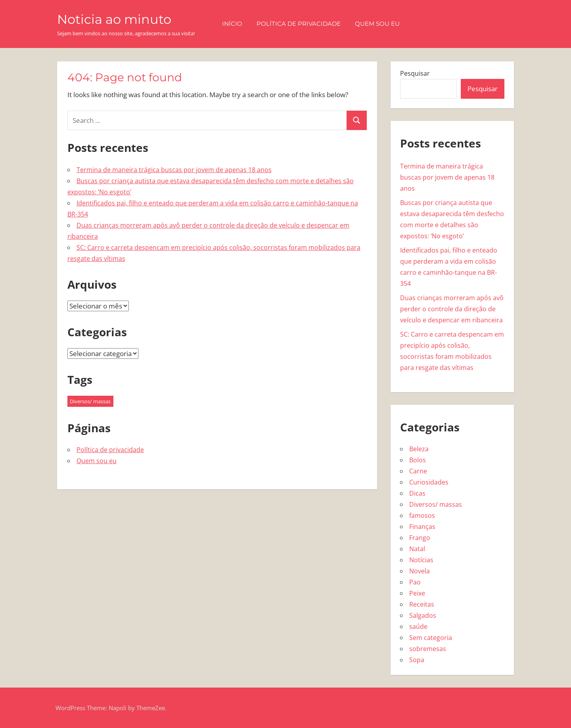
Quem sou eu (377, 24)
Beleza (419, 449)
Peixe (417, 593)
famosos (422, 515)
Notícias (421, 560)
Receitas (422, 604)
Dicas (417, 493)
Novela (420, 571)
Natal (417, 549)
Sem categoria (431, 638)
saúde (418, 626)
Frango (420, 538)
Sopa (417, 660)
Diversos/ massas (436, 504)
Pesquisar (415, 73)
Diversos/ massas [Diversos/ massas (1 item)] (90, 401)
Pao (415, 582)
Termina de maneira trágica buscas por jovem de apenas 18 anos (174, 170)
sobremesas (428, 649)
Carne (418, 471)
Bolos (418, 460)
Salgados (423, 615)
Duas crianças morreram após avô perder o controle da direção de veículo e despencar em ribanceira (452, 309)
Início (232, 24)
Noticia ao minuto (114, 19)
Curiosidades (429, 482)
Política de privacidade (299, 24)
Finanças (422, 527)
